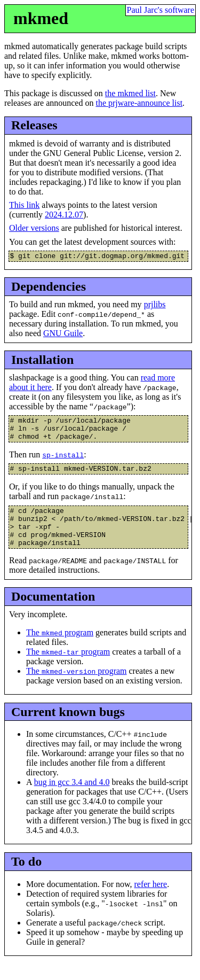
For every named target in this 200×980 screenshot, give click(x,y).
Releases (34, 125)
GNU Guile (63, 335)
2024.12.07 (64, 215)
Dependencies (49, 288)
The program (60, 649)
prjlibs (155, 306)
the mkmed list (130, 93)
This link (24, 205)
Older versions (34, 228)
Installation (42, 361)
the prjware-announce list (139, 103)
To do (26, 878)
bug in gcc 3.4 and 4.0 (72, 799)
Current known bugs (68, 728)
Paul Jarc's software (161, 10)
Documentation (53, 613)
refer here (150, 900)
